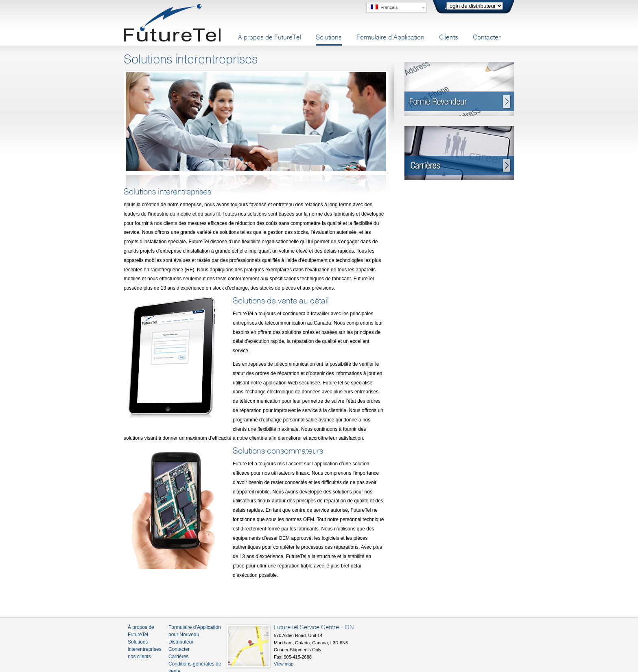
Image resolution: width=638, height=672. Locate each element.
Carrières (178, 657)
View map (284, 664)
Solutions (329, 37)
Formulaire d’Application (390, 37)
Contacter (487, 37)
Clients (449, 37)
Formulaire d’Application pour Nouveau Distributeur (195, 635)
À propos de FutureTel (270, 37)
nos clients (139, 657)
